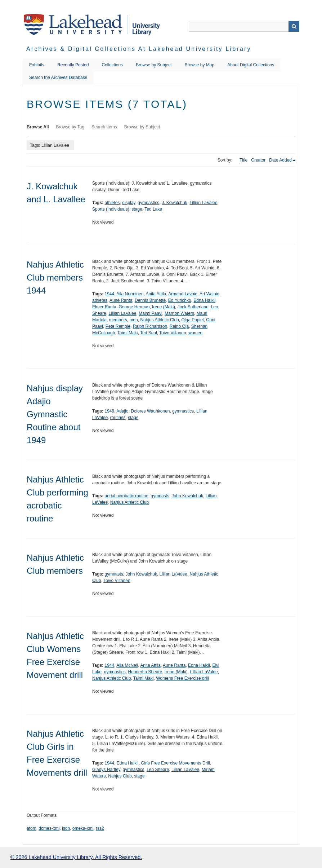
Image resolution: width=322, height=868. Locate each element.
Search (294, 26)
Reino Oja (179, 326)
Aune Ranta (121, 300)
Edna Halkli (204, 300)
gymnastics (148, 203)
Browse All (38, 127)
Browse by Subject (154, 65)
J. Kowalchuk (175, 203)
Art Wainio (209, 294)
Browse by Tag (70, 127)
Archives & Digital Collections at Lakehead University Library (139, 49)
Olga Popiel (192, 320)
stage (137, 209)
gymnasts (160, 496)
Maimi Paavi (150, 313)
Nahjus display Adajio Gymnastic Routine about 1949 (55, 414)
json (66, 828)
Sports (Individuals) (111, 209)
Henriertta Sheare (145, 672)
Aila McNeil (127, 665)
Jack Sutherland (193, 307)
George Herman (134, 307)
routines (118, 418)
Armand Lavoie (183, 294)
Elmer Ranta (104, 307)
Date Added (280, 160)
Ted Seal (149, 333)
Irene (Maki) (164, 307)
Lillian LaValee (203, 203)
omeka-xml (83, 828)
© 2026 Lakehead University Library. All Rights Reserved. (76, 857)
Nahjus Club (120, 776)
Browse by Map (200, 65)
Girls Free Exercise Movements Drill (175, 763)
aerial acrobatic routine (126, 496)
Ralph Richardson (150, 326)
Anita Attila (156, 294)
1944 (109, 294)
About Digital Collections (251, 65)
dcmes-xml (49, 828)
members (118, 320)
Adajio (122, 411)
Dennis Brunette (150, 300)
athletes (112, 203)
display (129, 203)
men (133, 320)
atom (32, 828)
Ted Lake (153, 209)
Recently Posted (73, 65)
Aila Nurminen (130, 294)
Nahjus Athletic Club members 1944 (55, 277)
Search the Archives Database (58, 78)
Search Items (104, 127)
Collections (112, 65)
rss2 (100, 828)
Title (243, 160)
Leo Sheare (158, 770)
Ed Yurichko (180, 300)
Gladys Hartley (106, 770)
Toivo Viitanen (173, 333)
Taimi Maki (128, 333)
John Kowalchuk (187, 496)
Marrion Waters (179, 313)
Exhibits (37, 65)
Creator (258, 160)
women (195, 333)
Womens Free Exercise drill (182, 678)
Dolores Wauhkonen (150, 411)
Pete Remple (118, 326)
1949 (109, 411)
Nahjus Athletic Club (159, 320)
